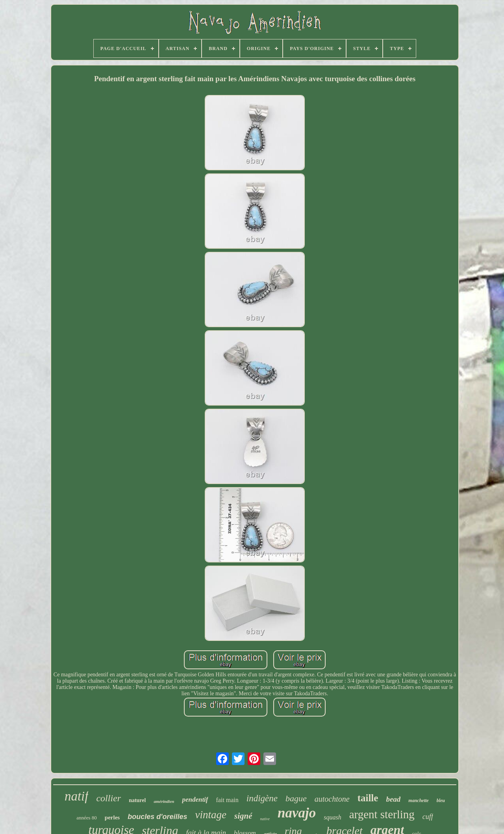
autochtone (332, 799)
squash (332, 817)
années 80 (87, 818)
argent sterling (382, 814)
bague (296, 798)
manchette (418, 800)
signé (243, 816)
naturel (137, 800)
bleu (441, 800)
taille (368, 798)
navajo (297, 813)
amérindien (164, 801)
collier (108, 798)
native (265, 819)
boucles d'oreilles (157, 817)
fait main (227, 800)
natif (77, 796)
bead (393, 799)
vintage (211, 815)
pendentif (195, 800)
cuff (428, 817)
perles (112, 817)
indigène (262, 798)
